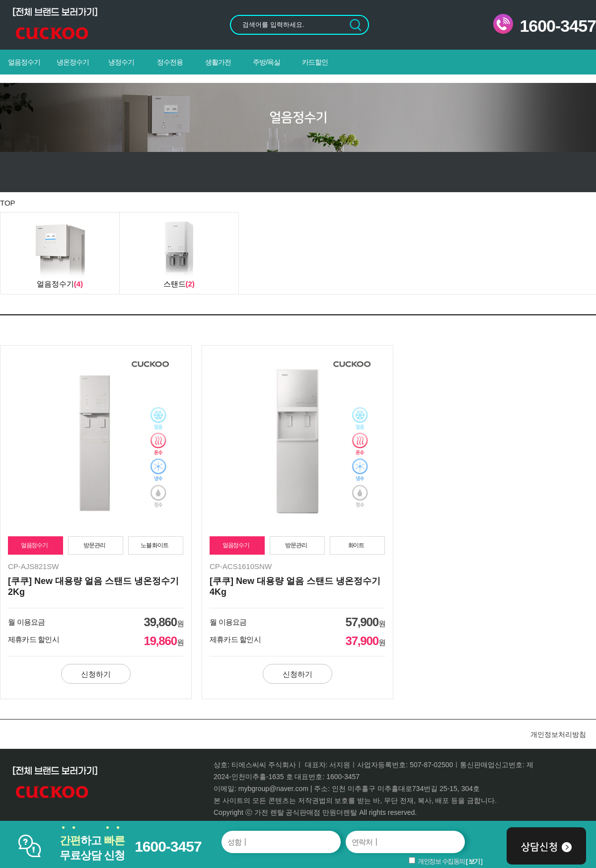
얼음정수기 (24, 62)
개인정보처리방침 (558, 734)
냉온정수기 (73, 62)
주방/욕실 (266, 62)
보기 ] (475, 861)
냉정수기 (121, 62)
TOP (8, 203)
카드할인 (315, 62)
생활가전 (218, 62)
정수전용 (170, 62)
